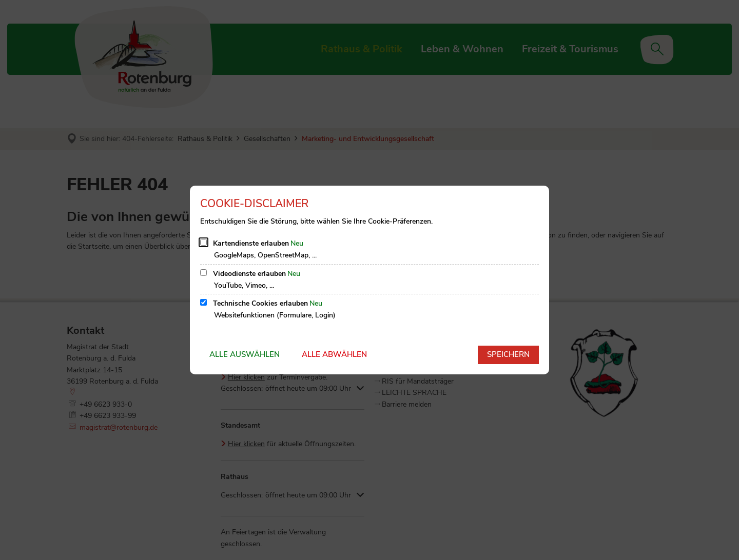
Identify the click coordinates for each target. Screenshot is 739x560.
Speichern (508, 354)
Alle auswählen (245, 354)
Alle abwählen (334, 354)
